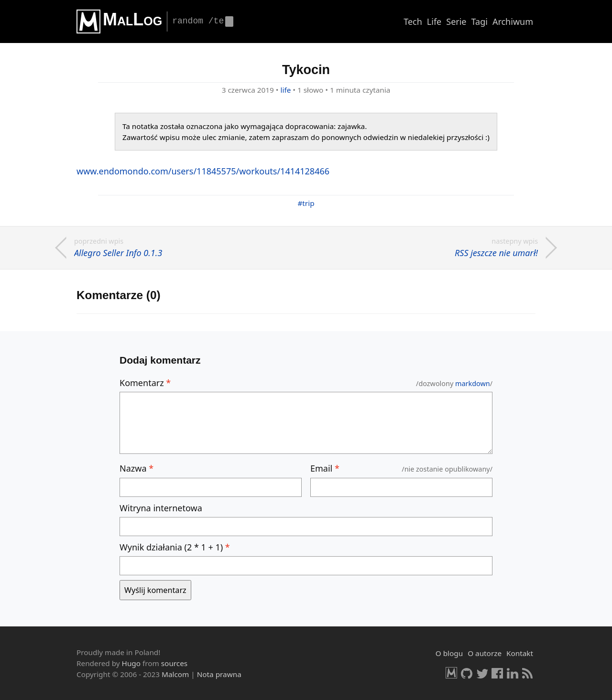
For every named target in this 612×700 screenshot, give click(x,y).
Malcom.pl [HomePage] (451, 673)
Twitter (482, 673)
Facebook (497, 673)
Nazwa (137, 468)
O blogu (449, 653)
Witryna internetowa (161, 508)
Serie (456, 22)
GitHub (467, 673)
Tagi (480, 22)
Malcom (175, 674)
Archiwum (513, 22)
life (286, 90)
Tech (413, 22)
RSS (528, 673)
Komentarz (145, 383)
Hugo (131, 663)
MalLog (132, 19)
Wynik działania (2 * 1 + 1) (175, 547)
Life (434, 22)
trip (308, 203)
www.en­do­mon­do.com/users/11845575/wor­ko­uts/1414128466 (203, 171)
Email (325, 468)
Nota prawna (219, 674)
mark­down (473, 383)
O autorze (485, 653)
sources (174, 663)
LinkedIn (513, 673)
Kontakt (520, 653)
